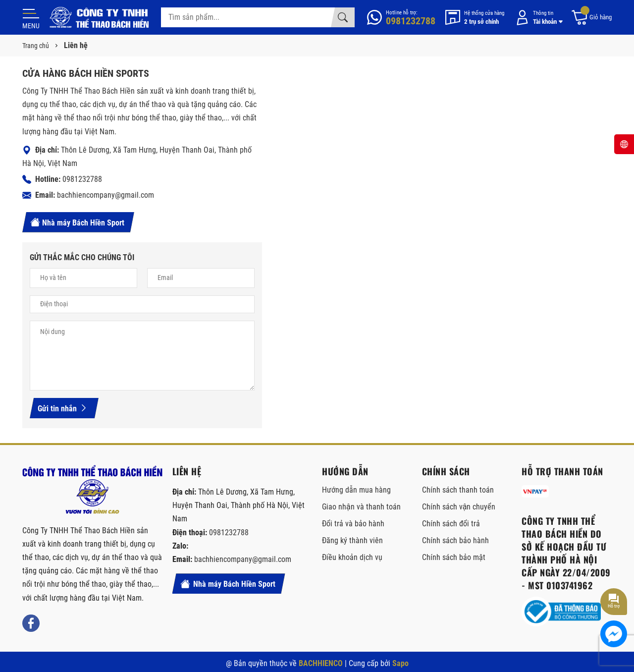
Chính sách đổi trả (451, 524)
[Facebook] (31, 623)
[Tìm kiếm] (343, 17)
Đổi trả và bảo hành (353, 524)
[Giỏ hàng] (591, 18)
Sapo (400, 663)
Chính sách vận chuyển (459, 507)
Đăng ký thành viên (352, 540)
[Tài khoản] (537, 18)
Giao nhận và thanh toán (361, 507)
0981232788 (82, 179)
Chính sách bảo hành (455, 540)
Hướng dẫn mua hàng (356, 490)
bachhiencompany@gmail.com (106, 195)
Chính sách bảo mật (454, 557)
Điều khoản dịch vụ (352, 557)
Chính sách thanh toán (458, 490)
